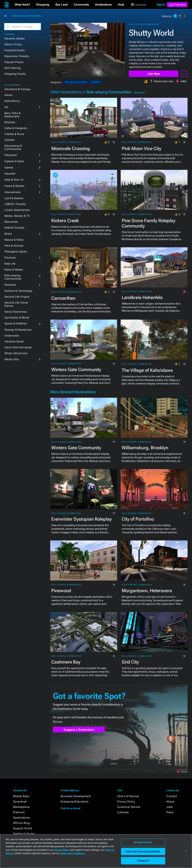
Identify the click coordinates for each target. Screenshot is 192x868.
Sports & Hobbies (16, 323)
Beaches (10, 122)
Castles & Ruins (14, 134)
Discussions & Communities (13, 147)
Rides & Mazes (14, 270)
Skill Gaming (13, 68)
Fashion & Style (14, 161)
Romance (10, 285)
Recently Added (14, 39)
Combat (9, 140)
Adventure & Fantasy (17, 89)
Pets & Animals (14, 246)
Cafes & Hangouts (16, 128)
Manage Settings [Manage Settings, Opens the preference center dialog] (143, 842)
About (170, 802)
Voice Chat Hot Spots (18, 347)
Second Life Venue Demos (16, 304)
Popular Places (14, 62)
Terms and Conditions (72, 853)
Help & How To (14, 180)
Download (20, 802)
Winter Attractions (16, 353)
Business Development (76, 796)
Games (9, 168)
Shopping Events (15, 74)
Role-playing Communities (27, 16)
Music (8, 234)
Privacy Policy (126, 802)
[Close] (186, 851)
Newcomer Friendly (17, 56)
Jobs (170, 807)
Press (170, 812)
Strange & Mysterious (18, 330)
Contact (172, 796)
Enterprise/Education (75, 802)
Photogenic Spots (16, 252)
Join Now (153, 74)
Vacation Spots (14, 341)
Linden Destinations (17, 210)
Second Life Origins (17, 297)
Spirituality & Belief (17, 318)
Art (6, 107)
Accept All (143, 861)
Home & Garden (14, 186)
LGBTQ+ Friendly (15, 204)
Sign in (161, 5)
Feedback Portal (24, 834)
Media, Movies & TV (17, 216)
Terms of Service (128, 796)
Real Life (10, 264)
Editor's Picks (13, 44)
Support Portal (23, 828)
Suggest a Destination (79, 730)
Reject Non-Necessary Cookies (143, 851)
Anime (8, 95)
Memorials (11, 222)
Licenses (123, 812)
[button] (22, 5)
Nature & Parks (14, 240)
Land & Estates (14, 198)
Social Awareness (16, 312)
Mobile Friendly (14, 228)
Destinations (22, 818)
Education (11, 155)
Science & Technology (18, 291)
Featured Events (15, 50)
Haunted (10, 174)
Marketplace (21, 807)
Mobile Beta (21, 796)
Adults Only (12, 359)
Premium (10, 258)
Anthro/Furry (12, 101)
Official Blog (21, 823)
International (13, 192)
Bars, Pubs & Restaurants (12, 115)
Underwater (12, 336)
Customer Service (129, 807)
